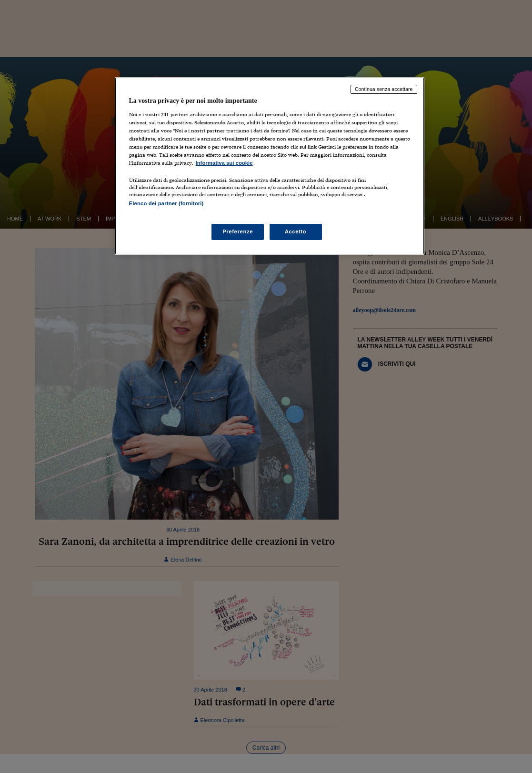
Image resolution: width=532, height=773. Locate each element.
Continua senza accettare (384, 89)
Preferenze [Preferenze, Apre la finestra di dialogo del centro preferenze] (238, 231)
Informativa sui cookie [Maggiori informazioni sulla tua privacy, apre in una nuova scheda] (224, 163)
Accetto (296, 231)
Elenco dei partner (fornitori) (166, 203)
